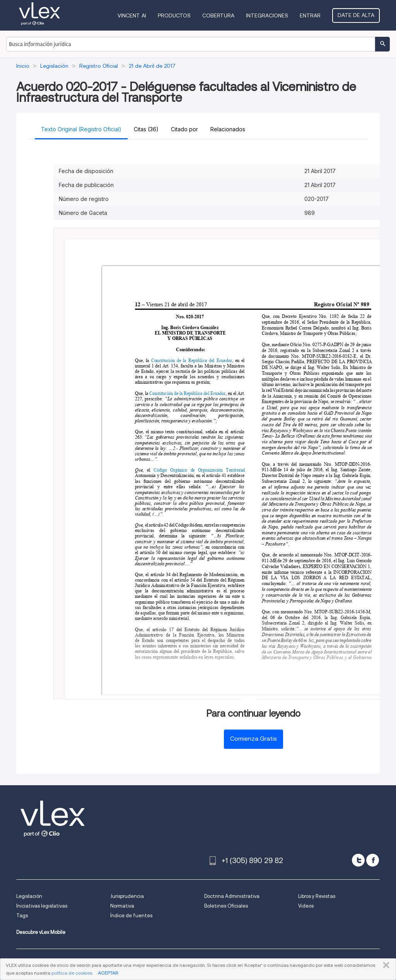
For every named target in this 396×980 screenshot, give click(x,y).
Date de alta (356, 15)
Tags (22, 916)
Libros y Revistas (317, 896)
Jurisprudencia (127, 896)
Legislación (29, 896)
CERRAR (385, 965)
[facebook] (373, 860)
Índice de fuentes (131, 916)
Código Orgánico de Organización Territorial (199, 470)
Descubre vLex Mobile (41, 932)
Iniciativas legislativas (42, 906)
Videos (306, 906)
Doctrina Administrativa (232, 896)
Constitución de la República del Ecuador (192, 360)
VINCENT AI (132, 15)
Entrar (310, 15)
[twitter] (358, 860)
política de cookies (72, 973)
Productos (174, 15)
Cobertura (218, 15)
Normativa (122, 906)
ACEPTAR (108, 973)
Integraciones (267, 15)
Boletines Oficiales (226, 906)
